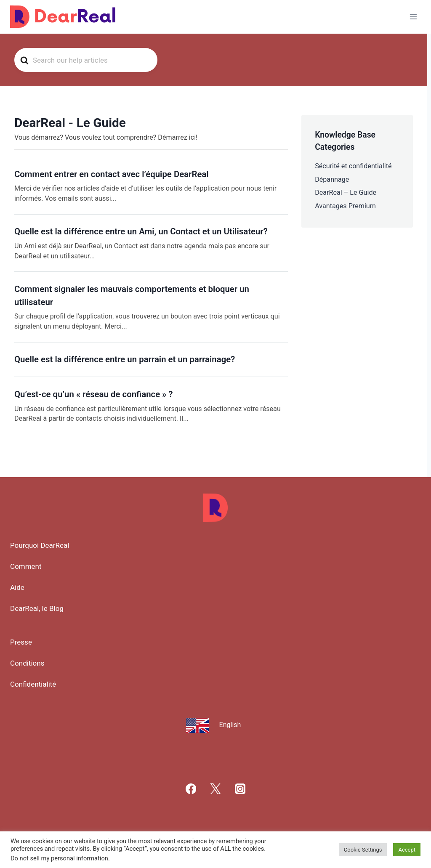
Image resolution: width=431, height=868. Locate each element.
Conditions (27, 663)
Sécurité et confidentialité (353, 166)
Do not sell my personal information (59, 858)
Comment (26, 566)
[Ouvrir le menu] (413, 17)
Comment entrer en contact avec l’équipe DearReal (112, 174)
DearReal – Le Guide (346, 192)
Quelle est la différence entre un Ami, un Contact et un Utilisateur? (141, 231)
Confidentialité (33, 684)
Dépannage (332, 179)
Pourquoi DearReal (40, 545)
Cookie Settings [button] (363, 850)
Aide (17, 587)
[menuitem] (216, 725)
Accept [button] (407, 850)
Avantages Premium (345, 206)
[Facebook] (191, 789)
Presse (21, 642)
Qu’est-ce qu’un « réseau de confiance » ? (93, 394)
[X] (216, 789)
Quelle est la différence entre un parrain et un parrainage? (125, 359)
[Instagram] (240, 789)
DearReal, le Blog (37, 608)
